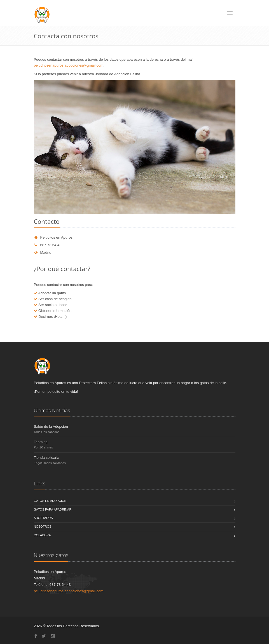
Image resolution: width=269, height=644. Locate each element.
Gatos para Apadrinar (53, 509)
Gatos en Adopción (50, 501)
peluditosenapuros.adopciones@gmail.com (69, 65)
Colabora (42, 535)
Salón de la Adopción (51, 426)
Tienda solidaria (47, 458)
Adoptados (43, 518)
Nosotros (43, 527)
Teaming (41, 442)
